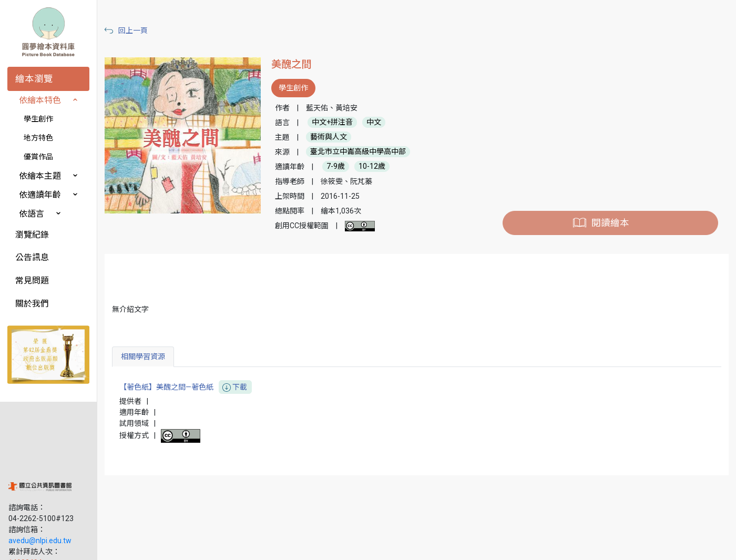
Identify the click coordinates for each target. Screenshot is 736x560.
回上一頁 (141, 30)
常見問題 (32, 281)
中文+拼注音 (338, 123)
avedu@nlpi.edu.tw (40, 478)
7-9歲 (341, 167)
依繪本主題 (40, 176)
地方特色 (38, 138)
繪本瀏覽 (34, 79)
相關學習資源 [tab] (151, 357)
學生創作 (38, 119)
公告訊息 (32, 257)
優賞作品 (38, 157)
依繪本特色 (40, 100)
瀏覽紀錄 (32, 235)
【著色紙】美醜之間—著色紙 (193, 387)
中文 (380, 123)
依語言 (32, 214)
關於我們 (32, 304)
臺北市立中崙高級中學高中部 (364, 152)
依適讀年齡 (40, 195)
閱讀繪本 (612, 223)
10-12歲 (378, 167)
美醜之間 (297, 64)
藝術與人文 (334, 137)
